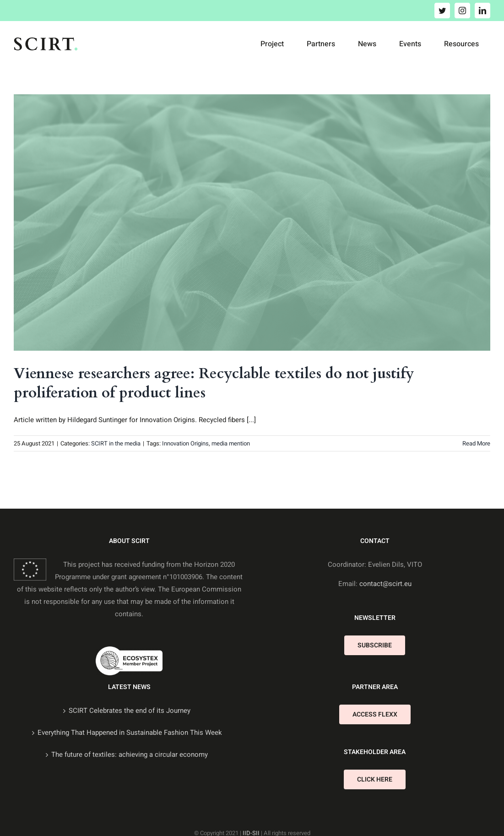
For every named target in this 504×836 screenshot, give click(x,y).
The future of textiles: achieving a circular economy (130, 755)
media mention (231, 443)
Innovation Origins (185, 443)
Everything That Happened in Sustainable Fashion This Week (130, 733)
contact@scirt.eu (385, 584)
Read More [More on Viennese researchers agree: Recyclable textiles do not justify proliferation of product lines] (476, 443)
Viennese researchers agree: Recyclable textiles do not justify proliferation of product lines (214, 383)
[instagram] (462, 11)
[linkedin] (482, 11)
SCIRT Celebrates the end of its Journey (130, 711)
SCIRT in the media (116, 443)
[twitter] (442, 11)
